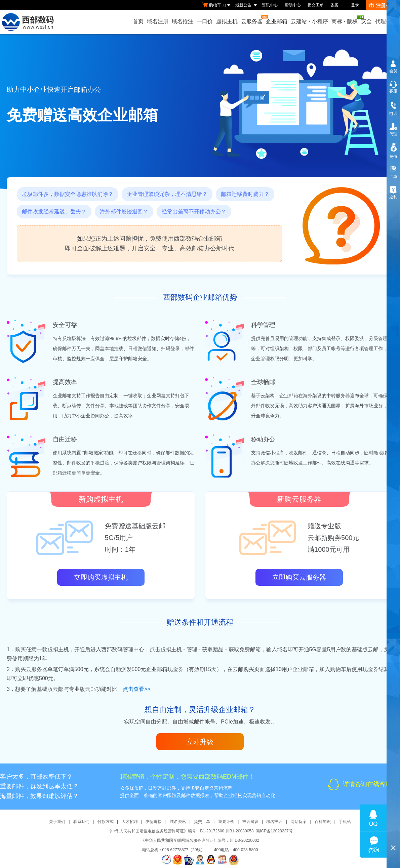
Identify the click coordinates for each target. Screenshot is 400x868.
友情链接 (154, 822)
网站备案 (298, 822)
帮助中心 (293, 5)
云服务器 (252, 20)
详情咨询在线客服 (367, 784)
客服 (393, 91)
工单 (393, 177)
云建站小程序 (309, 21)
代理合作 (386, 21)
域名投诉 (274, 822)
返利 (393, 197)
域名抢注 (183, 21)
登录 (355, 5)
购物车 (217, 5)
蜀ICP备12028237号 (274, 831)
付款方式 (106, 822)
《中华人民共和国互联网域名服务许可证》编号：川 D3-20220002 (200, 840)
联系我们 (81, 822)
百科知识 (323, 822)
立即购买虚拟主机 (101, 577)
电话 (393, 114)
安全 (366, 21)
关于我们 (57, 822)
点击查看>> (137, 689)
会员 (393, 71)
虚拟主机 (227, 21)
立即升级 (200, 742)
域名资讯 (178, 822)
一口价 (205, 21)
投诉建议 (250, 822)
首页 (138, 21)
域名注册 (158, 21)
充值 (393, 157)
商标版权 (345, 20)
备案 (334, 5)
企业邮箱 (277, 21)
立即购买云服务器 (299, 577)
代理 (393, 134)
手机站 (345, 822)
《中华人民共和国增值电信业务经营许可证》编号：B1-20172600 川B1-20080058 (180, 831)
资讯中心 (270, 5)
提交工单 (316, 5)
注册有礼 (382, 5)
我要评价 (226, 822)
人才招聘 (130, 822)
